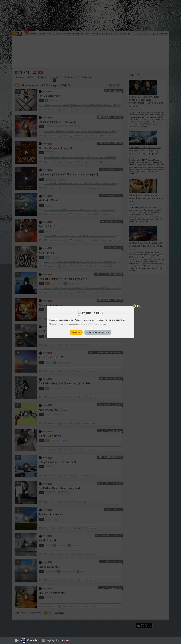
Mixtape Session (34, 640)
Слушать (76, 333)
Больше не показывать (98, 333)
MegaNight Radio (54, 640)
